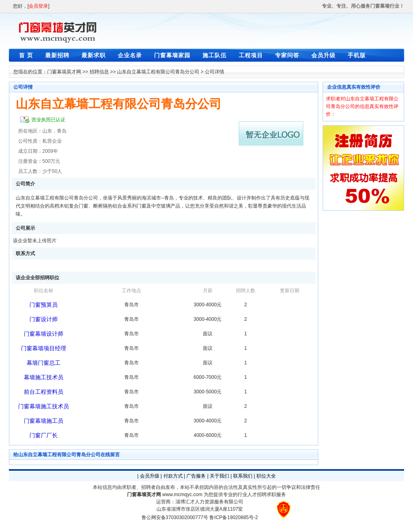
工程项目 (251, 55)
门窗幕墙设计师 (44, 334)
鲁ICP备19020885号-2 (234, 517)
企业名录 (130, 55)
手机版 (357, 55)
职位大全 (266, 476)
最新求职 (94, 55)
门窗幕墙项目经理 (44, 348)
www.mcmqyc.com (182, 495)
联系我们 (243, 476)
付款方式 (173, 476)
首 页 (26, 55)
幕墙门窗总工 (44, 363)
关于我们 (219, 476)
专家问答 (287, 55)
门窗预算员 (44, 305)
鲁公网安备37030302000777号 (175, 517)
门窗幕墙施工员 (44, 421)
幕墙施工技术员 (44, 377)
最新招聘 (57, 55)
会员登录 (38, 6)
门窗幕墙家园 (172, 55)
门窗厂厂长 (44, 435)
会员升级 (323, 55)
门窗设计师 (44, 319)
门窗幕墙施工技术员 (44, 406)
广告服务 (196, 476)
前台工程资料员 (44, 392)
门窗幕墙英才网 (64, 72)
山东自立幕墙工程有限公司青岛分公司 (158, 72)
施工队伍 (215, 55)
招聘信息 (99, 72)
